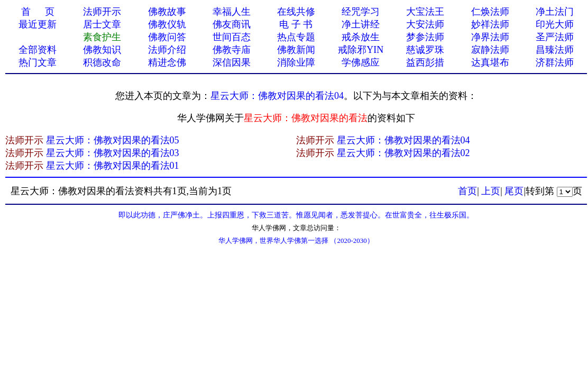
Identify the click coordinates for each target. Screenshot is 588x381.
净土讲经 (361, 24)
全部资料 (38, 50)
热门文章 (38, 62)
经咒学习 (361, 12)
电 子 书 (296, 24)
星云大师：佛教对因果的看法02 (403, 153)
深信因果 (232, 62)
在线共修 (296, 12)
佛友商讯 (232, 24)
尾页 (514, 191)
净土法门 (555, 12)
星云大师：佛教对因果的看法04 (277, 96)
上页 (491, 191)
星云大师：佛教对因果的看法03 (113, 153)
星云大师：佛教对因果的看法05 (113, 140)
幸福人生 (232, 12)
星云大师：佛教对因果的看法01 (113, 166)
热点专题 (296, 37)
